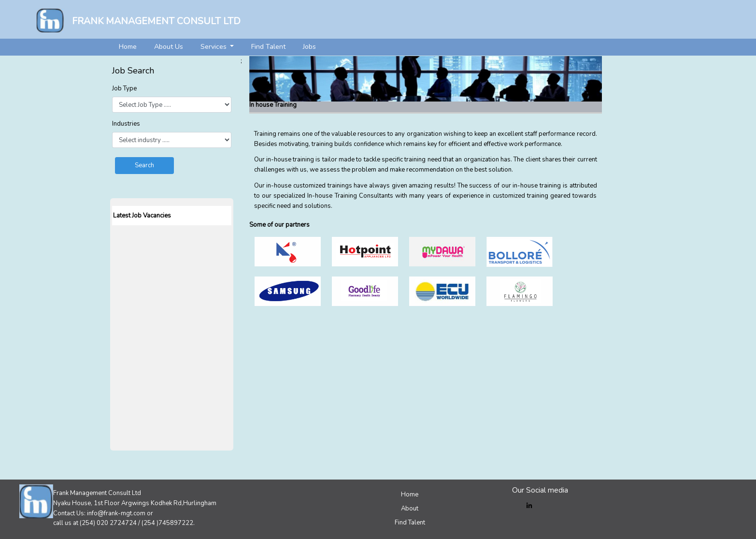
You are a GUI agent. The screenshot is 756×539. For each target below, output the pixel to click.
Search (144, 165)
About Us (169, 47)
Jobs (309, 47)
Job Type (124, 88)
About (410, 509)
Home (128, 47)
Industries (126, 124)
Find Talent (268, 47)
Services (214, 47)
